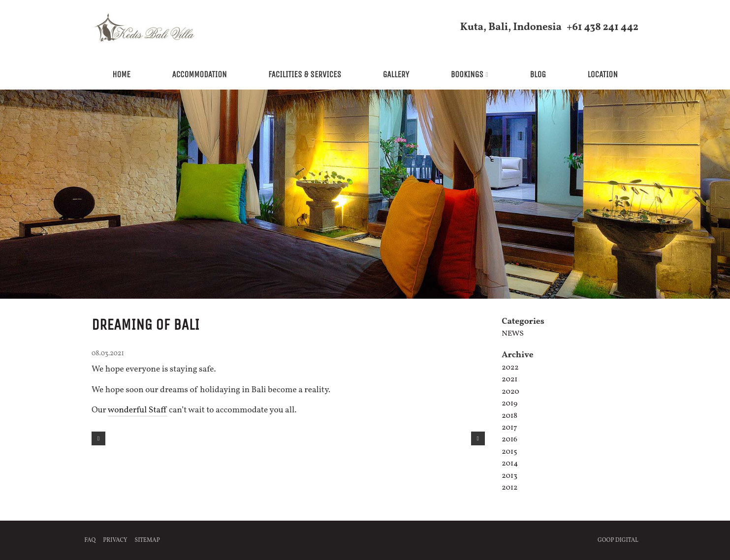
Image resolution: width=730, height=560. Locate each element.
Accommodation (199, 75)
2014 (510, 464)
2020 (510, 392)
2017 (509, 428)
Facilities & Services (305, 75)
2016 (509, 439)
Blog (538, 75)
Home (121, 75)
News (513, 334)
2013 (509, 476)
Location (602, 75)
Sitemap (147, 540)
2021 (509, 379)
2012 (509, 488)
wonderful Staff (138, 410)
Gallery (396, 75)
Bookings (467, 75)
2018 (509, 416)
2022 (510, 368)
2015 (509, 452)
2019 (509, 404)
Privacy (115, 540)
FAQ (90, 540)
